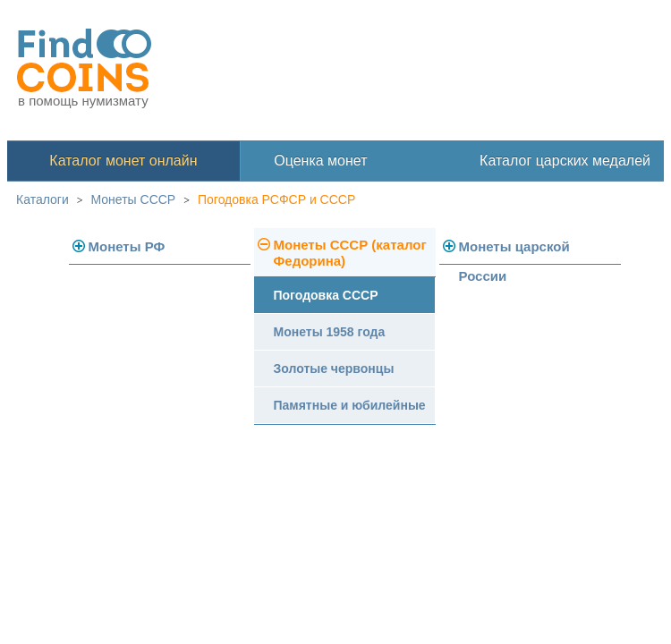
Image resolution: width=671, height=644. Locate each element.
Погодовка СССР (326, 295)
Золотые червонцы (334, 369)
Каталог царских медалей (565, 161)
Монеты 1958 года (330, 332)
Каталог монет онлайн (123, 161)
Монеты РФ (127, 246)
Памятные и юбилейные (350, 405)
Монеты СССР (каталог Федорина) (350, 253)
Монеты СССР (134, 199)
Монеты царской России (514, 252)
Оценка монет (320, 161)
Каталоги (42, 199)
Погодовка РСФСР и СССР (276, 199)
